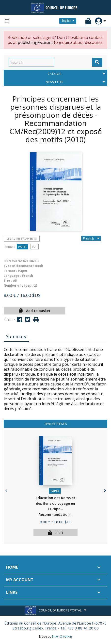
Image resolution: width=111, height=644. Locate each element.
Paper (22, 247)
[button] (104, 490)
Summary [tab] (16, 336)
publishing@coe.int (35, 42)
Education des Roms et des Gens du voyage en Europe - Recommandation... (55, 509)
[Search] (31, 62)
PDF (35, 247)
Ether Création (62, 636)
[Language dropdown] (69, 21)
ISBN (7, 261)
